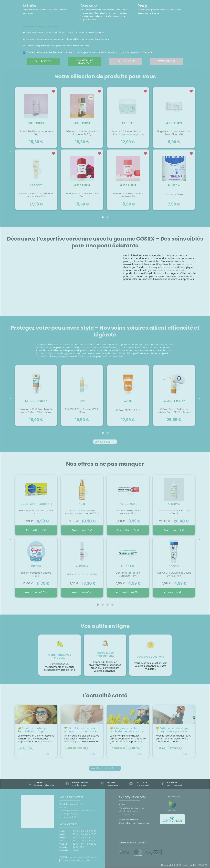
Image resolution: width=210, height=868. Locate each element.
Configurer (167, 61)
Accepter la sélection (85, 61)
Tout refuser (126, 61)
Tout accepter (43, 61)
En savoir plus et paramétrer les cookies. (41, 26)
